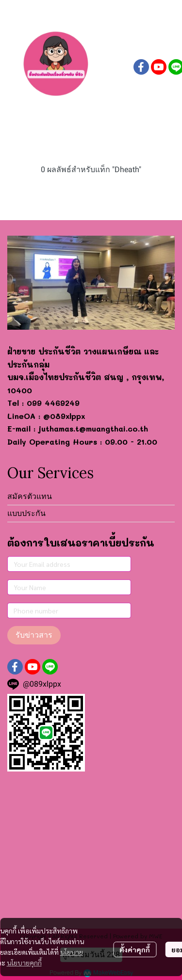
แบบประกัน (26, 513)
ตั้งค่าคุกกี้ (135, 949)
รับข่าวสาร (34, 635)
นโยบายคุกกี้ (24, 963)
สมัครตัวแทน (30, 496)
